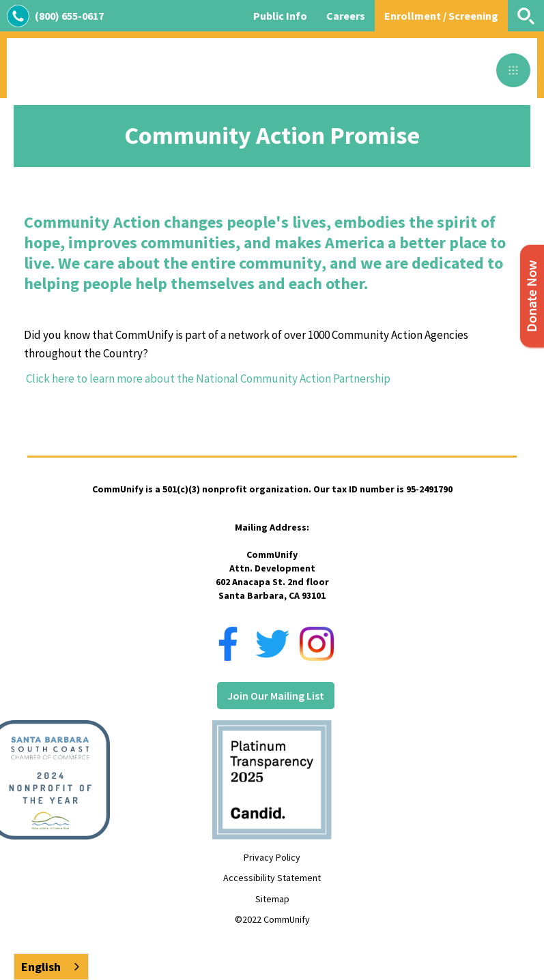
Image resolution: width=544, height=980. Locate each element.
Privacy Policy (272, 857)
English (41, 967)
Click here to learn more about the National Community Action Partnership (207, 378)
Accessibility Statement (272, 878)
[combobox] (51, 967)
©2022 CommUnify (272, 919)
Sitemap (272, 899)
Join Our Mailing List (276, 696)
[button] (513, 70)
